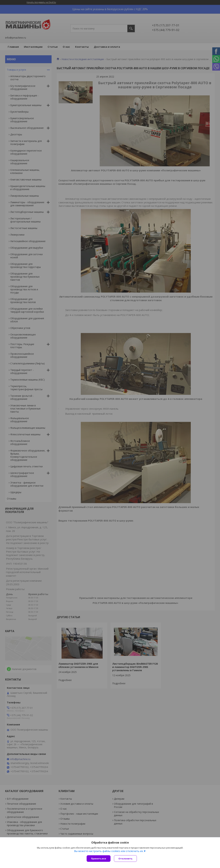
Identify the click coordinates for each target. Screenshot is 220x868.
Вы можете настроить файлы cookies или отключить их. (109, 851)
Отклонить (125, 859)
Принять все (99, 859)
